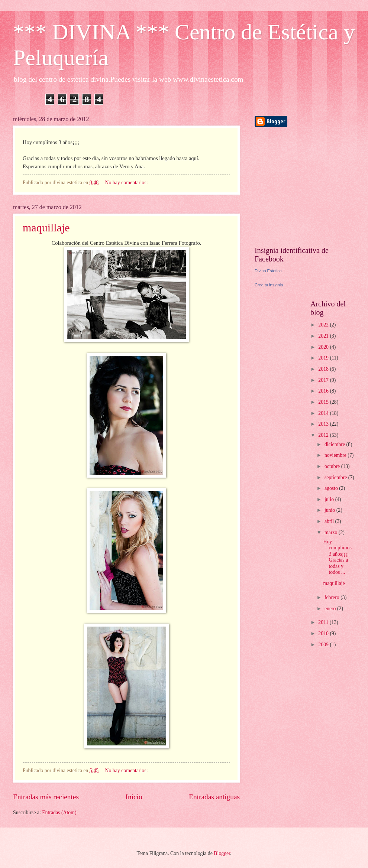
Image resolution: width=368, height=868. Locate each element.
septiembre (336, 477)
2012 (324, 435)
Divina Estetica (268, 271)
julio (330, 499)
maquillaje (46, 227)
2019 (324, 358)
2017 (324, 380)
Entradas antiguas (214, 797)
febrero (333, 597)
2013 (324, 424)
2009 (324, 645)
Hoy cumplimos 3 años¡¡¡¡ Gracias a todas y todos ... (337, 557)
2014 (324, 413)
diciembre (335, 444)
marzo (332, 532)
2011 (324, 622)
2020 (324, 347)
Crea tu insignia (269, 285)
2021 (324, 336)
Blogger (222, 853)
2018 (324, 369)
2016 (324, 391)
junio (330, 510)
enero (331, 609)
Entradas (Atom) (59, 812)
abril (330, 521)
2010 (324, 633)
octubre (333, 466)
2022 (324, 325)
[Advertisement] (301, 186)
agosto (332, 488)
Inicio (134, 797)
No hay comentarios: (127, 183)
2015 (324, 402)
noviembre (336, 455)
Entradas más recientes (46, 797)
